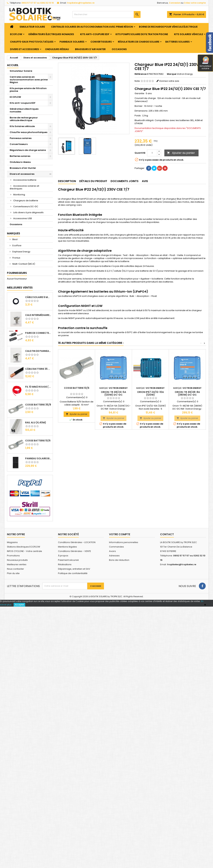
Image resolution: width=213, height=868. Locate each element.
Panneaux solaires (72, 42)
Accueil (13, 65)
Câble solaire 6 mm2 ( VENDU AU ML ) (38, 297)
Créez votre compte (195, 3)
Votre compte (120, 534)
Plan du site (13, 573)
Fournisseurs (17, 273)
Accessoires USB (23, 218)
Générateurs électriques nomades (51, 34)
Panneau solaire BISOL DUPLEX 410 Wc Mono (38, 458)
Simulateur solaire (206, 63)
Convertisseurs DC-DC (26, 206)
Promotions (13, 556)
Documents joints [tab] (125, 181)
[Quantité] (152, 153)
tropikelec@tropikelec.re (81, 3)
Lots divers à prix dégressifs (28, 212)
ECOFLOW (16, 34)
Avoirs (112, 551)
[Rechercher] (106, 14)
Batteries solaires (178, 42)
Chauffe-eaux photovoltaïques (32, 42)
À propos (63, 556)
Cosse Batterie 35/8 (38, 405)
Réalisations (65, 564)
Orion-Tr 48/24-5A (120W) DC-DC (113, 393)
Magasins (12, 542)
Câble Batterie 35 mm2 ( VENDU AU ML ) (38, 369)
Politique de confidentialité (73, 573)
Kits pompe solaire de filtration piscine (142, 34)
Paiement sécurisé (68, 560)
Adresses (114, 556)
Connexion (175, 3)
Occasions (119, 49)
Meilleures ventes (17, 564)
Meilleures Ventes (20, 288)
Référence (141, 74)
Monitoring (19, 195)
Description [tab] (67, 181)
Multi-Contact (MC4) (23, 264)
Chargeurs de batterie (26, 201)
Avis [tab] (145, 181)
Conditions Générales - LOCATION (77, 542)
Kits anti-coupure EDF (95, 34)
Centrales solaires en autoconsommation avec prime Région (92, 27)
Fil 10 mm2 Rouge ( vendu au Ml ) (38, 387)
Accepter (19, 605)
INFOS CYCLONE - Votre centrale (24, 551)
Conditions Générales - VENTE (75, 551)
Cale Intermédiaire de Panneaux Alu (38, 315)
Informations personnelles (124, 542)
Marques (14, 233)
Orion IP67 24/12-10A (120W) (150, 393)
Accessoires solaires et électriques (24, 187)
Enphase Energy (21, 252)
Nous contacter (15, 569)
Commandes (116, 547)
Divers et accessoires (24, 49)
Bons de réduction (119, 560)
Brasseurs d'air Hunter (90, 49)
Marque (172, 74)
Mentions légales (67, 547)
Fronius (16, 258)
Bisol (15, 239)
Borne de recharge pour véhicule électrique (168, 27)
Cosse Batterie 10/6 (38, 441)
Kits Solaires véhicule (189, 34)
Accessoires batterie (25, 180)
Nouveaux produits (17, 560)
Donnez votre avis (169, 81)
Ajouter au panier (181, 153)
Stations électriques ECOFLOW (24, 547)
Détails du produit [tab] (93, 181)
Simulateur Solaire (32, 27)
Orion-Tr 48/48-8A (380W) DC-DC (187, 393)
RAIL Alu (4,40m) (36, 423)
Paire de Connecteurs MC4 (38, 333)
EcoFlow (17, 245)
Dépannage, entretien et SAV (74, 569)
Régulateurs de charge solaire (139, 42)
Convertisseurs (101, 42)
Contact (167, 534)
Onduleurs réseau (57, 49)
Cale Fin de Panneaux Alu (38, 351)
